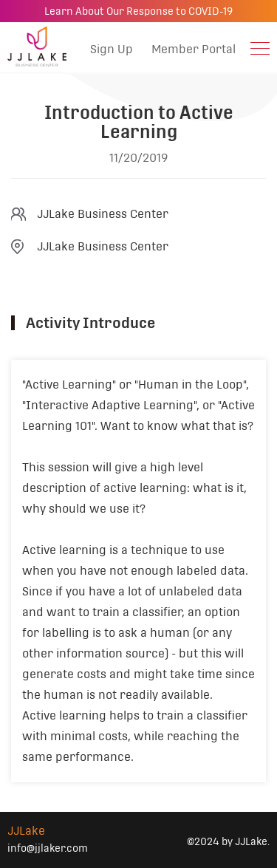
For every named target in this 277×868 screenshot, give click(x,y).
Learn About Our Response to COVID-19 (138, 11)
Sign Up (112, 49)
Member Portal (194, 49)
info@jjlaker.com (48, 848)
